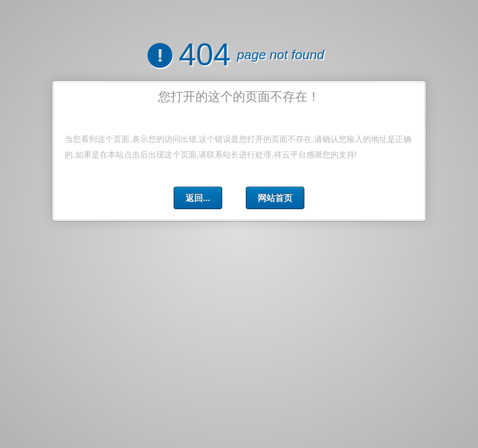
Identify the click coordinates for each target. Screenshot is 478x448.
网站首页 (275, 198)
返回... (198, 198)
